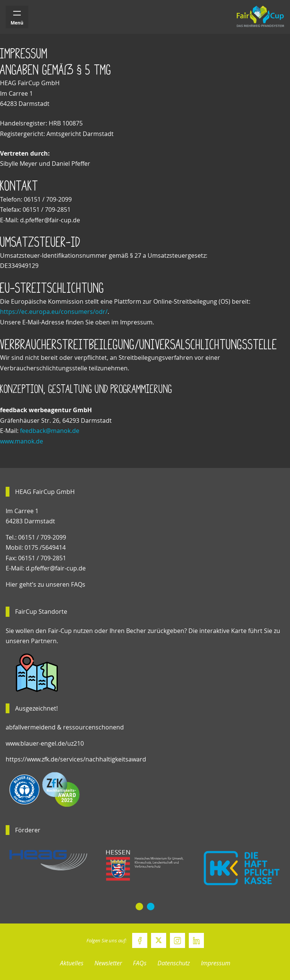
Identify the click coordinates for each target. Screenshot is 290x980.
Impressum (216, 963)
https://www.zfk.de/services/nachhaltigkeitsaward (76, 759)
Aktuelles (72, 963)
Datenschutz (174, 963)
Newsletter (108, 963)
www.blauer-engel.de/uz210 (45, 743)
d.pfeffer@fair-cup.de (56, 568)
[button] (139, 907)
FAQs (140, 963)
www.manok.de (22, 441)
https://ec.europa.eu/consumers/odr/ (54, 312)
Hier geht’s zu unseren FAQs (46, 584)
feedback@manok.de (50, 431)
